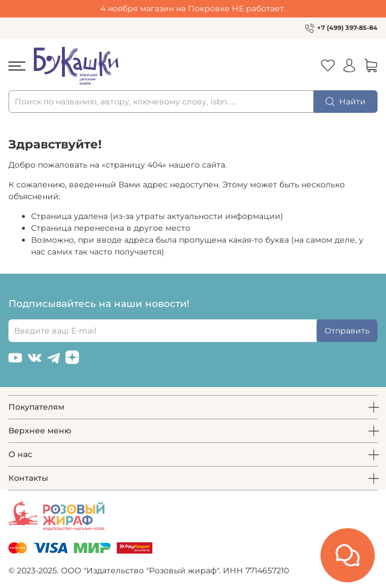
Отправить (347, 331)
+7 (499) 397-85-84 (347, 28)
